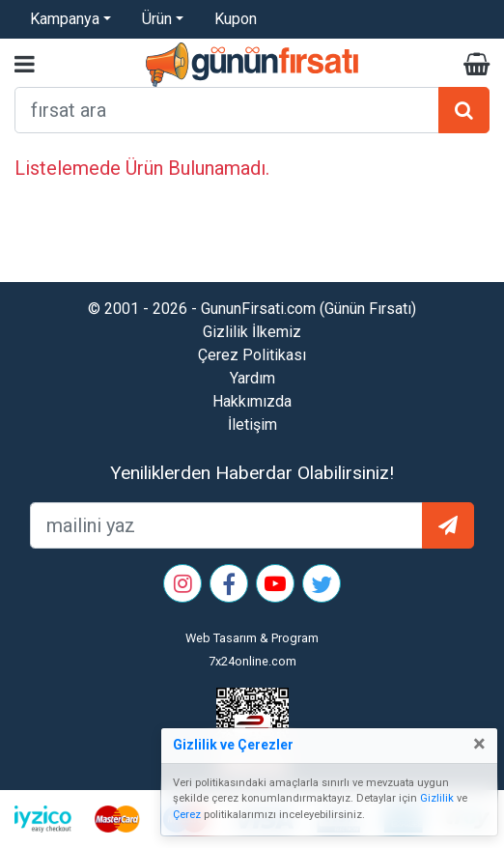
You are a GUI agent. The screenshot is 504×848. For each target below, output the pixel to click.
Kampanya (65, 19)
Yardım (252, 378)
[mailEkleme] (226, 525)
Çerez (187, 815)
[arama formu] (227, 110)
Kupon (236, 19)
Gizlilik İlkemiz (252, 332)
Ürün (157, 19)
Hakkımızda (252, 401)
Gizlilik (437, 798)
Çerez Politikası (252, 355)
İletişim (252, 424)
